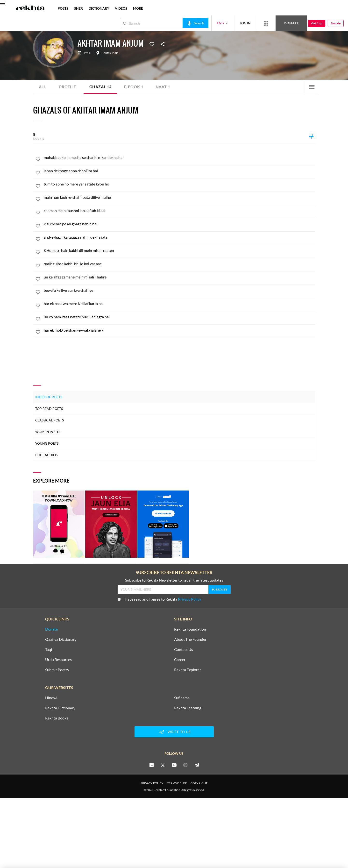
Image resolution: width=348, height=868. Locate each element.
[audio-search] (195, 23)
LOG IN (245, 23)
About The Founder (190, 639)
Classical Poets (50, 420)
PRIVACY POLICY (152, 783)
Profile (68, 87)
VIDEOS (121, 8)
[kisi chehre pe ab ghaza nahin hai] (179, 224)
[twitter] (163, 765)
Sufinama (182, 698)
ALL (42, 87)
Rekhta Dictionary (60, 708)
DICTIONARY (99, 8)
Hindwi (51, 698)
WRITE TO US (174, 732)
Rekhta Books (57, 718)
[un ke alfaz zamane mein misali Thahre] (179, 277)
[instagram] (185, 765)
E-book (134, 87)
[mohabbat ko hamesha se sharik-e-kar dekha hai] (179, 157)
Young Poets (47, 443)
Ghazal (100, 87)
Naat (163, 87)
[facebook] (151, 765)
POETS (63, 8)
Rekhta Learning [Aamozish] (188, 708)
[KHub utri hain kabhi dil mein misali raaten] (179, 250)
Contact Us (184, 649)
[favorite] (38, 160)
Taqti (49, 649)
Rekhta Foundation (190, 629)
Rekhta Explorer (188, 670)
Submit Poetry (57, 670)
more (138, 8)
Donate (291, 23)
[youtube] (174, 765)
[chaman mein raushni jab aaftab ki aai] (179, 211)
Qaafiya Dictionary (61, 639)
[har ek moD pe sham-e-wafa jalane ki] (179, 330)
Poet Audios (46, 455)
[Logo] (30, 8)
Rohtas (106, 53)
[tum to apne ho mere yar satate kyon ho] (179, 184)
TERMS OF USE (177, 783)
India (115, 53)
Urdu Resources (58, 660)
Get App (317, 23)
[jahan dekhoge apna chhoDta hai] (179, 171)
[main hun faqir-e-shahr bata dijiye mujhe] (179, 197)
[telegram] (197, 765)
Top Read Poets (49, 409)
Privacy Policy (190, 599)
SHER (78, 8)
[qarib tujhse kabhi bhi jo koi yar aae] (179, 264)
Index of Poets (49, 397)
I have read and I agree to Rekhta (159, 599)
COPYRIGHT (199, 783)
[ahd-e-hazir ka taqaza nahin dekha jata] (179, 237)
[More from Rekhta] (266, 23)
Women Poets (48, 432)
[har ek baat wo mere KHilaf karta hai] (179, 304)
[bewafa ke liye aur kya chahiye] (179, 290)
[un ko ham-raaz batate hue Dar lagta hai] (179, 317)
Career (180, 660)
